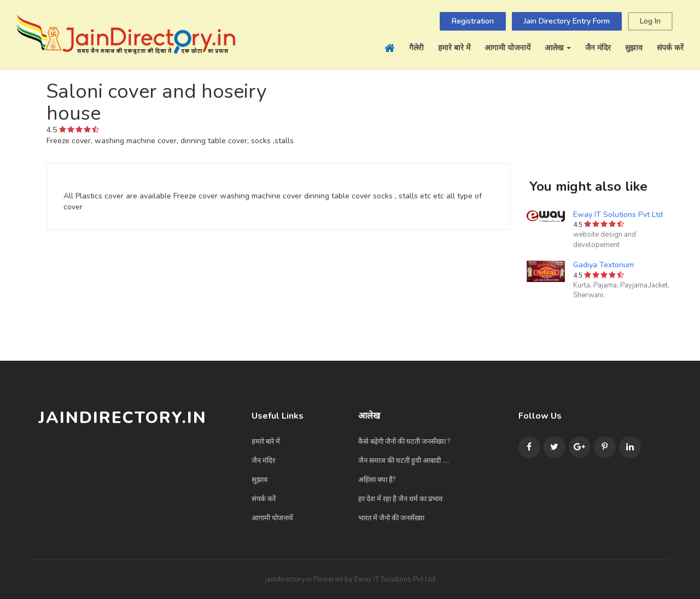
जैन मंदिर (598, 48)
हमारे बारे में (454, 48)
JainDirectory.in (122, 418)
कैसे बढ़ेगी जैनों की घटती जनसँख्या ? (404, 442)
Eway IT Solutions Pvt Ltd (618, 215)
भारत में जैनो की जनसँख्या (391, 518)
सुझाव (634, 48)
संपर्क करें (670, 48)
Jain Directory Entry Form (567, 21)
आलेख (558, 48)
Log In (650, 21)
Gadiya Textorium (603, 265)
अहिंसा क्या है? (377, 480)
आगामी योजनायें (507, 48)
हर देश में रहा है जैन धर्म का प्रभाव (400, 499)
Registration (473, 21)
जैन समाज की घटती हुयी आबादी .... (404, 461)
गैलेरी (416, 48)
